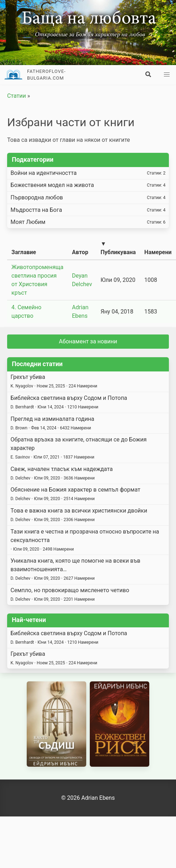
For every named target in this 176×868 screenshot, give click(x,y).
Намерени (158, 252)
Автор (80, 252)
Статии (17, 96)
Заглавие (24, 252)
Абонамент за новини (88, 341)
